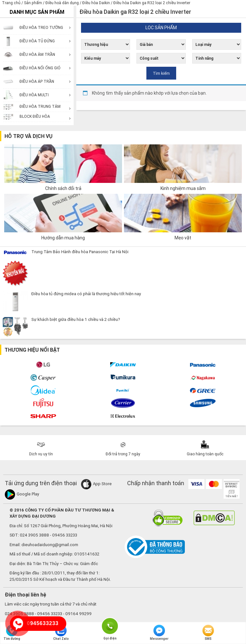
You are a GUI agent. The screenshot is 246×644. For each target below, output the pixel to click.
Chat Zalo (61, 633)
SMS (208, 633)
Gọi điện (110, 626)
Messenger (159, 633)
